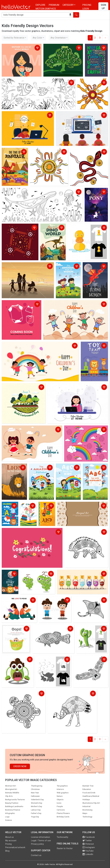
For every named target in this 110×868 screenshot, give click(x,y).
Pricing (87, 5)
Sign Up (103, 7)
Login (86, 9)
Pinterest (88, 844)
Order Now (20, 766)
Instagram (89, 847)
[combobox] (15, 38)
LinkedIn (88, 854)
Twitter (87, 841)
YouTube (88, 851)
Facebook (89, 837)
